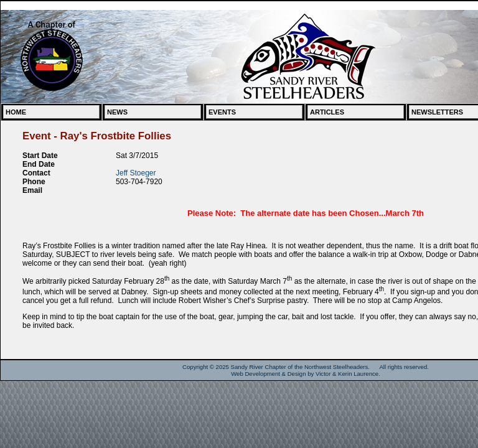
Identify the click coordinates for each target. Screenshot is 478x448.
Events (222, 112)
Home (16, 112)
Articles (327, 112)
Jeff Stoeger (136, 173)
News (117, 112)
